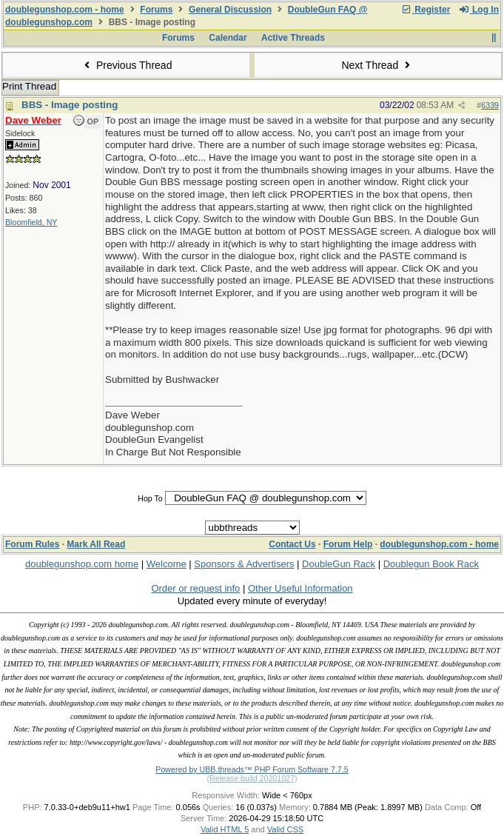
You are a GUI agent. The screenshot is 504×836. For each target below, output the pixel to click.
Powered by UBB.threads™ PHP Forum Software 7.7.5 (252, 769)
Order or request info (195, 588)
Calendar (228, 38)
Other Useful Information (300, 588)
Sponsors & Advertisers (244, 564)
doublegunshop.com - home (65, 10)
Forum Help (348, 544)
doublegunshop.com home (82, 564)
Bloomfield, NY (31, 222)
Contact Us (292, 544)
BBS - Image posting (70, 105)
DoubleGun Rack (339, 564)
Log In (479, 10)
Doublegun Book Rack (431, 564)
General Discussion (230, 10)
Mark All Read (96, 544)
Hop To (150, 498)
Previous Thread (127, 65)
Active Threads (293, 38)
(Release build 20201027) (252, 778)
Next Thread (377, 65)
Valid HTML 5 (225, 829)
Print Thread (29, 86)
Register (426, 10)
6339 (490, 105)
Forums (156, 10)
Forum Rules (32, 544)
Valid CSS (285, 829)
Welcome (167, 564)
